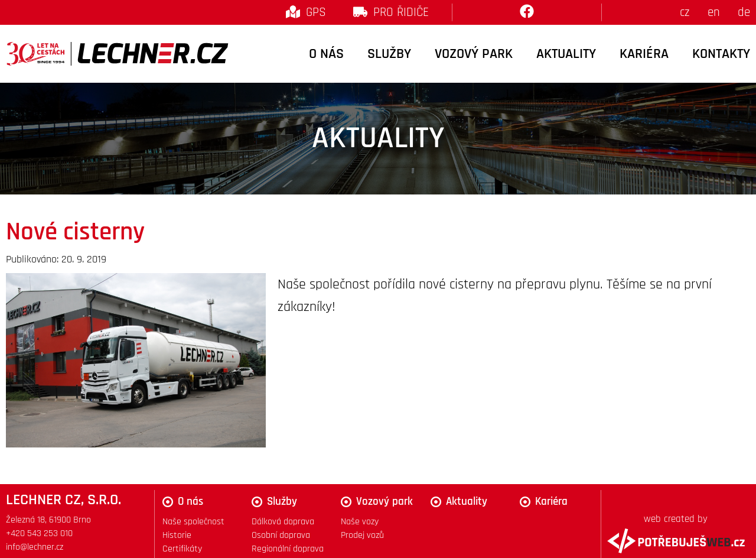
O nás (326, 54)
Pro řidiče (401, 12)
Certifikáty (182, 549)
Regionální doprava (288, 549)
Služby (389, 54)
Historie (177, 535)
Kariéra (644, 54)
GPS (316, 12)
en (714, 12)
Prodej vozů (362, 535)
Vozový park (474, 54)
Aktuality (566, 54)
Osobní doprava (281, 535)
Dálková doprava (283, 522)
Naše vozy (360, 522)
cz (685, 12)
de (744, 12)
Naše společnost (193, 522)
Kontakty (721, 54)
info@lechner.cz (35, 547)
